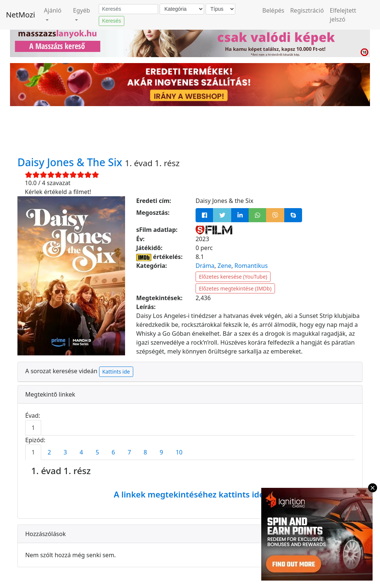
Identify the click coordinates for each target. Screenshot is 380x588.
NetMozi (20, 15)
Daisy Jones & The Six (71, 162)
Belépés (273, 10)
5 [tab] (97, 452)
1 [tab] (33, 428)
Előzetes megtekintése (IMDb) (235, 288)
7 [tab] (129, 452)
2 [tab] (49, 452)
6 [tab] (113, 452)
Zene (224, 266)
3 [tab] (65, 452)
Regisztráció (307, 10)
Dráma (205, 266)
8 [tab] (145, 452)
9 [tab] (161, 452)
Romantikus (251, 266)
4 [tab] (81, 452)
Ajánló (53, 10)
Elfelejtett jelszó (343, 15)
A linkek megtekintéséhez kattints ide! (190, 494)
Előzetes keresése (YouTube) (233, 277)
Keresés (112, 21)
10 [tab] (179, 452)
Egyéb (82, 10)
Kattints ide (116, 372)
